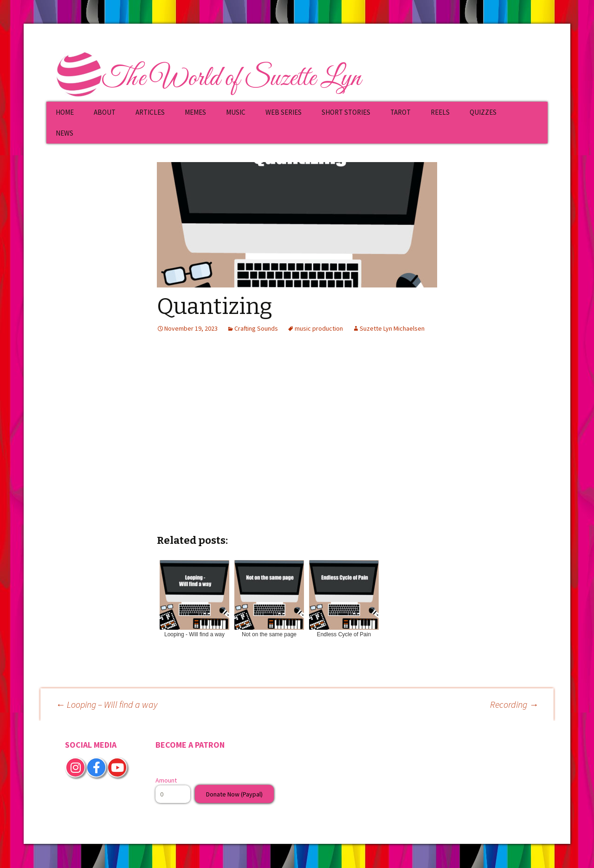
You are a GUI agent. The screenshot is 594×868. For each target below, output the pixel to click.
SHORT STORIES (346, 112)
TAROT (400, 112)
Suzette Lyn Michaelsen (392, 328)
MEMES (195, 112)
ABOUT (105, 112)
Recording (514, 704)
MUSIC (236, 112)
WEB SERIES (284, 112)
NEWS (65, 133)
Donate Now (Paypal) (234, 794)
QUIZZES (483, 112)
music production (319, 328)
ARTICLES (150, 112)
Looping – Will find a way (107, 704)
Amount (166, 780)
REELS (440, 112)
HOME (65, 112)
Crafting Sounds (256, 328)
